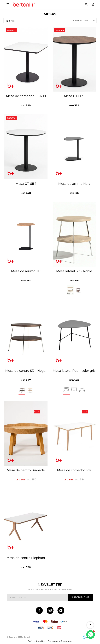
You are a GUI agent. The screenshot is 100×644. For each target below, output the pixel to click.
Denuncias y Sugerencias (60, 641)
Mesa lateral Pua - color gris (74, 371)
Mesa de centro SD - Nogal (26, 371)
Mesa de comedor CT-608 (26, 96)
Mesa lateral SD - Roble (74, 271)
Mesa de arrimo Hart (74, 184)
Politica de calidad (37, 641)
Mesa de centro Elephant (26, 558)
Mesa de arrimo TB (26, 271)
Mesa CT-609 (74, 96)
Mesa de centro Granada (26, 470)
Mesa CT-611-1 (26, 184)
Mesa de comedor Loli (74, 470)
